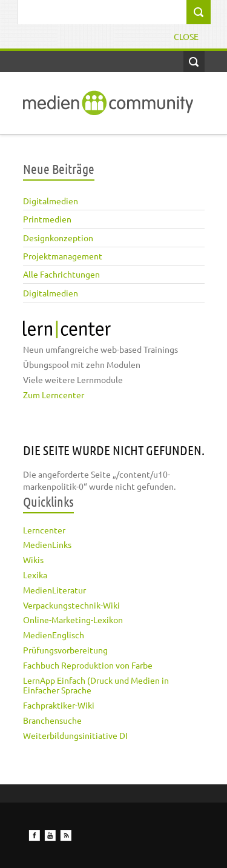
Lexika (35, 575)
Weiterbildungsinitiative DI (75, 735)
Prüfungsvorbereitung (65, 650)
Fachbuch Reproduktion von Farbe (88, 665)
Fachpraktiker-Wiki (59, 705)
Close (186, 36)
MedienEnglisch (54, 635)
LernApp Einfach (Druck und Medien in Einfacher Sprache (96, 685)
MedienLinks (47, 544)
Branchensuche (52, 720)
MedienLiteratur (54, 590)
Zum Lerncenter (54, 395)
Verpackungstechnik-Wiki (71, 605)
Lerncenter (44, 530)
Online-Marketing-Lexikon (73, 619)
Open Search (194, 62)
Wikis (33, 559)
